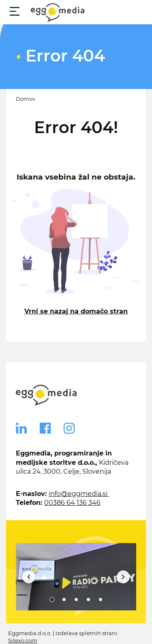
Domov (26, 99)
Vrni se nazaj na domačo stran (76, 311)
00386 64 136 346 (72, 503)
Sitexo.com (23, 640)
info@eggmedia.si (79, 494)
